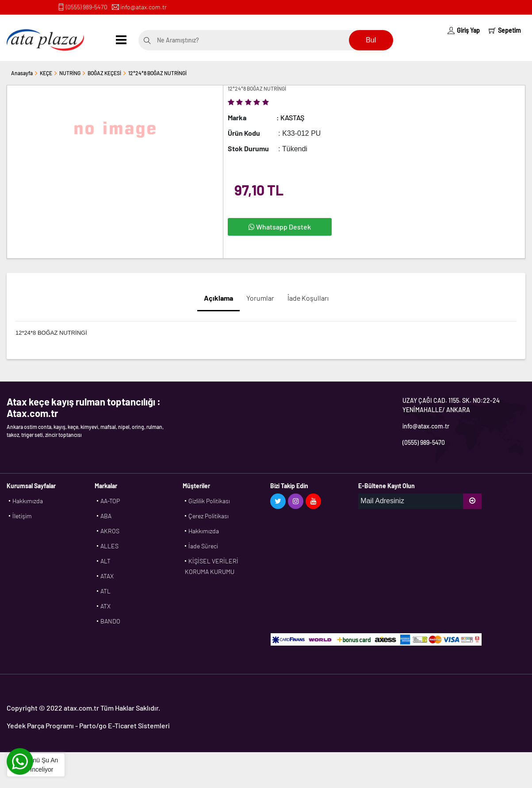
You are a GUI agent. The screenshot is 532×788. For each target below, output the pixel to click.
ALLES (109, 546)
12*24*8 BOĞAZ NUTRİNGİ (157, 73)
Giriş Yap (464, 30)
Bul (371, 40)
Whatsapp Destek (280, 227)
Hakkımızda (28, 501)
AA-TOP (110, 501)
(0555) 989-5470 (87, 7)
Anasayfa (22, 73)
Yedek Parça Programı (40, 725)
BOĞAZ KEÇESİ (104, 73)
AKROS (110, 531)
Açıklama (218, 298)
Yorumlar (260, 298)
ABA (106, 516)
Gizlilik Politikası (209, 501)
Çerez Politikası (209, 516)
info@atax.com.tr (144, 7)
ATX (105, 606)
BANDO (110, 621)
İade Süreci (203, 546)
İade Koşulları (308, 298)
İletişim (22, 516)
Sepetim (505, 30)
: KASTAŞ (290, 117)
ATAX (107, 576)
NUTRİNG (70, 73)
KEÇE (46, 73)
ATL (105, 591)
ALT (105, 561)
